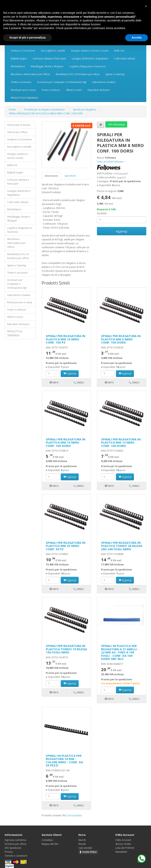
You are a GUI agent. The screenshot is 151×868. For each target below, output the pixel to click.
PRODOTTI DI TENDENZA (25, 98)
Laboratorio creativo (104, 82)
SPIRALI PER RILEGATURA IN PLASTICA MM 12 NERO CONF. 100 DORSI (121, 442)
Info (54, 383)
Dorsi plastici (75, 815)
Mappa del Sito (50, 844)
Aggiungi (122, 231)
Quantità (102, 213)
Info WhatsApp (116, 124)
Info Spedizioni (13, 848)
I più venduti (85, 848)
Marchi (82, 840)
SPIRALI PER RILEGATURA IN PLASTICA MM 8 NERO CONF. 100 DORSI (46, 113)
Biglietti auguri (19, 58)
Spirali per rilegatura (85, 110)
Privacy (9, 852)
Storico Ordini (123, 844)
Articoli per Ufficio (17, 132)
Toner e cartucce (51, 90)
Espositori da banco (99, 90)
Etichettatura (18, 66)
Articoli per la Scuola (19, 125)
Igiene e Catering (115, 74)
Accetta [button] (137, 38)
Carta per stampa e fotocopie (49, 58)
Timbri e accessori (21, 82)
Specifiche (70, 176)
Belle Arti (119, 51)
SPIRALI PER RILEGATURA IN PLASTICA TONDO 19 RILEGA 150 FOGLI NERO (66, 649)
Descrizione (51, 176)
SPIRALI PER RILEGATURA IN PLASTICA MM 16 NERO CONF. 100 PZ (66, 339)
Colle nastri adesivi (125, 58)
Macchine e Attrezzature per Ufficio (30, 74)
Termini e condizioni (16, 856)
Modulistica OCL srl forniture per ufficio (78, 74)
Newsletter (121, 852)
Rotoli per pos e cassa (23, 90)
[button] (146, 6)
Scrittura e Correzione (23, 51)
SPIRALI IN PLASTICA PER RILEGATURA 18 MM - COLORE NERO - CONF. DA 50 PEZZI (64, 761)
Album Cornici (74, 90)
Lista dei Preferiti (125, 848)
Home (12, 110)
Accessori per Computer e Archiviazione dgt (62, 82)
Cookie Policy (89, 852)
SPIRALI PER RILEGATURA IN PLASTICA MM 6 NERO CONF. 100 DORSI (121, 339)
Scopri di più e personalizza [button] (28, 38)
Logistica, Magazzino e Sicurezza (87, 66)
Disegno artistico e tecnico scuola (90, 51)
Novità (82, 844)
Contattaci (47, 840)
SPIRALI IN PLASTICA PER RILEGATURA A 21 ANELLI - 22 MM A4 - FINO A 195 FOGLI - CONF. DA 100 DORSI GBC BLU (120, 652)
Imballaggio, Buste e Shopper (47, 66)
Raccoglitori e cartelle (53, 51)
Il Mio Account (123, 840)
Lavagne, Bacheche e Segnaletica (90, 58)
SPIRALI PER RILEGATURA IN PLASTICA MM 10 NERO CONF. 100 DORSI (66, 442)
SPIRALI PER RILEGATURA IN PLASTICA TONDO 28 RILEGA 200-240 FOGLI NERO (122, 546)
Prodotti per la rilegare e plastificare (44, 110)
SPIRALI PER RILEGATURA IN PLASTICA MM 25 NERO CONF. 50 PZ (66, 546)
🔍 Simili (79, 383)
